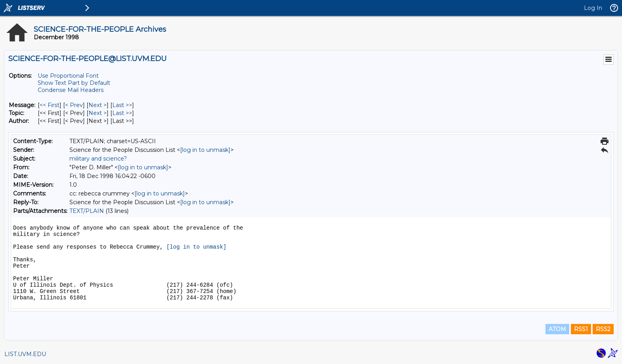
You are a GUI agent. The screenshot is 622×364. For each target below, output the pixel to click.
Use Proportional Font (68, 76)
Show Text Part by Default (74, 83)
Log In (593, 8)
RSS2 (603, 329)
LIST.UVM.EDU (25, 354)
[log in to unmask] (205, 150)
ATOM (557, 329)
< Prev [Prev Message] (74, 105)
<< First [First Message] (50, 105)
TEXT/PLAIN (87, 211)
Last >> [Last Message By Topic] (122, 113)
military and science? (98, 159)
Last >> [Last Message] (122, 105)
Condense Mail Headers (71, 90)
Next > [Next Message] (98, 105)
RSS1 (581, 329)
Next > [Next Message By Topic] (98, 113)
